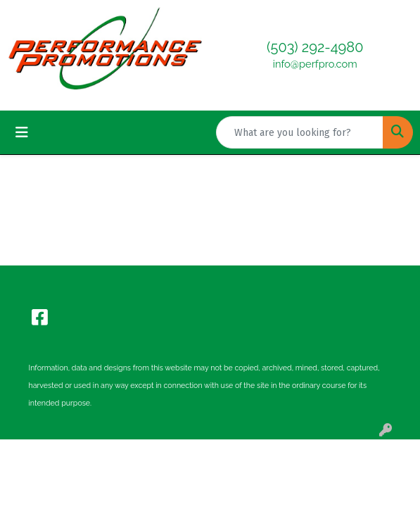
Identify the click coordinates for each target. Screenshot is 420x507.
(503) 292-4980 (315, 47)
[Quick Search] (300, 132)
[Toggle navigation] (22, 132)
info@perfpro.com (315, 64)
